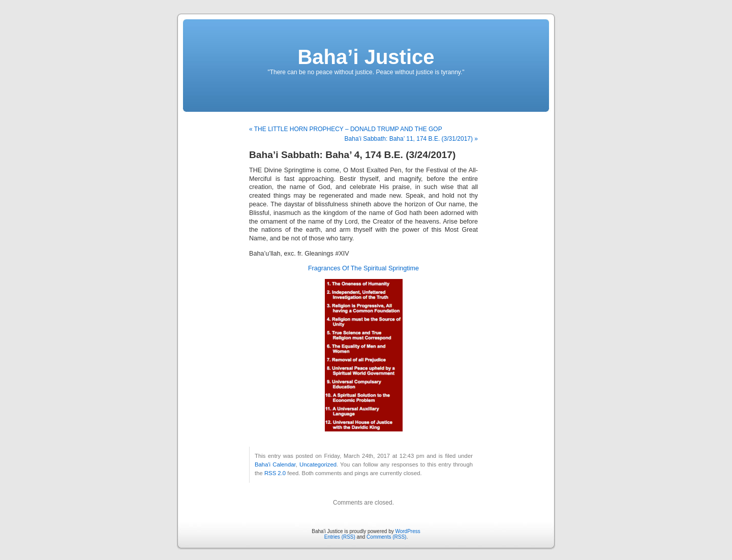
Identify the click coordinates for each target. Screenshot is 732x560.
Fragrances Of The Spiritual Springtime (363, 268)
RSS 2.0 (275, 473)
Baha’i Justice (366, 57)
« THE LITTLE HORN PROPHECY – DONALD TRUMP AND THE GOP (346, 129)
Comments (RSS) (386, 537)
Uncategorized (318, 464)
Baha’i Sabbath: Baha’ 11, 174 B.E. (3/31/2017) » (411, 139)
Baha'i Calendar (275, 464)
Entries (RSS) (340, 537)
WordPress (407, 531)
